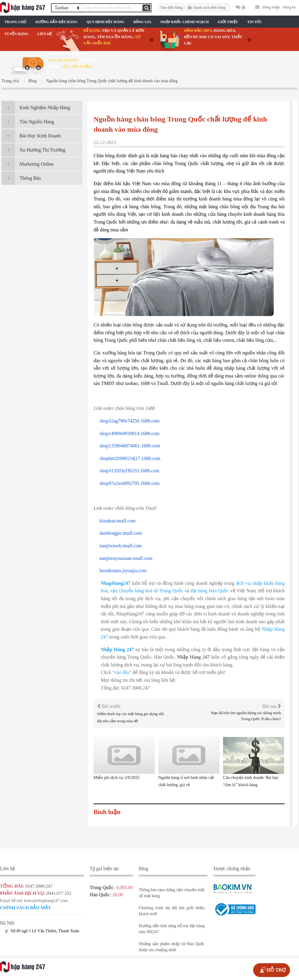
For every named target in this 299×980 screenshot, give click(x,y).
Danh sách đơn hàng (209, 7)
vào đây (122, 672)
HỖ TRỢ (276, 970)
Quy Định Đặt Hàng (105, 22)
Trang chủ (15, 22)
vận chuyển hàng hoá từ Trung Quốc (147, 591)
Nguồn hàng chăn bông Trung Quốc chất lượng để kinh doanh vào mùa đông (112, 81)
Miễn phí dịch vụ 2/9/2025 (117, 778)
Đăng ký (289, 7)
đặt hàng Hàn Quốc (210, 591)
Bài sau (272, 706)
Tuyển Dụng (16, 34)
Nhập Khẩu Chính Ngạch (185, 22)
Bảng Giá (142, 22)
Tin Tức (255, 22)
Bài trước (109, 706)
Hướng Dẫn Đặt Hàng (56, 22)
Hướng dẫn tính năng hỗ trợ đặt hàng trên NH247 (172, 929)
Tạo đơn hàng (171, 7)
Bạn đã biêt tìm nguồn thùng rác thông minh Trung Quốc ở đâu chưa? (246, 716)
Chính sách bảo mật (25, 908)
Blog (33, 81)
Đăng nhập (271, 7)
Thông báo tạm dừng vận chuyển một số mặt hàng (172, 893)
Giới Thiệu (228, 22)
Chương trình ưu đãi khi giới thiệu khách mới (172, 911)
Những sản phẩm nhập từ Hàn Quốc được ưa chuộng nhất (172, 947)
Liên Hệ (45, 34)
